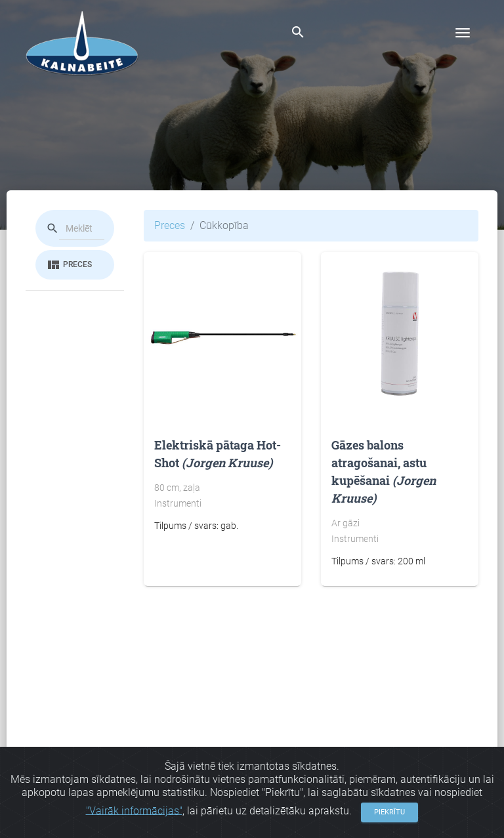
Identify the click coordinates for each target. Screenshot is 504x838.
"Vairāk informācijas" (134, 816)
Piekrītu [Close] (389, 817)
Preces (69, 265)
